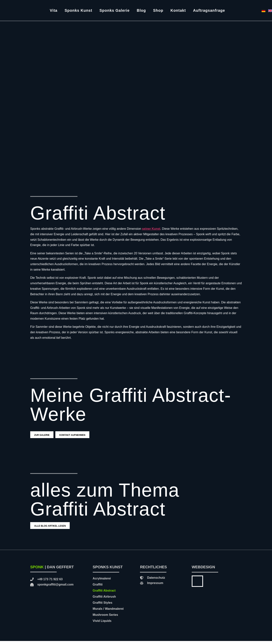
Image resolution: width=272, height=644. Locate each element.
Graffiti (98, 588)
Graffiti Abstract (104, 594)
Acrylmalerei (102, 581)
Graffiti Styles (103, 606)
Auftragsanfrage (209, 10)
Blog (141, 10)
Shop (158, 10)
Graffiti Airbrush (104, 600)
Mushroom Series (105, 618)
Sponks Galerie (114, 10)
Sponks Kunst (78, 10)
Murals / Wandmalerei (108, 612)
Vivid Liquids (102, 624)
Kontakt (178, 10)
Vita (54, 10)
